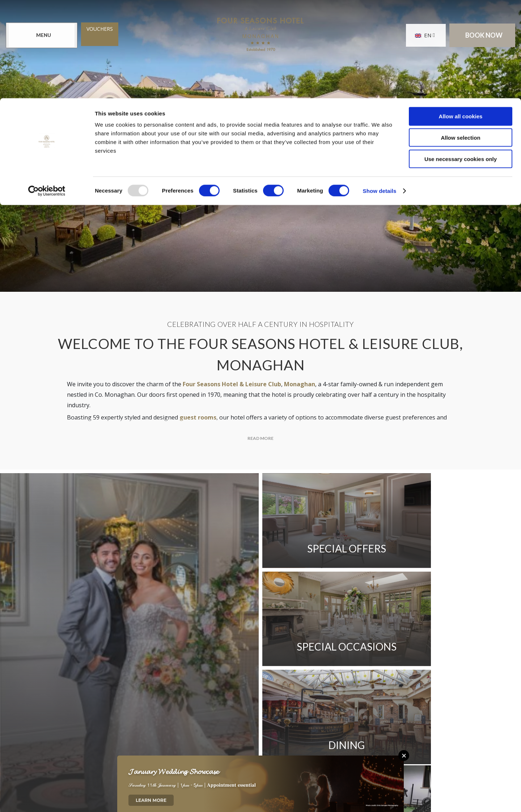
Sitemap (164, 699)
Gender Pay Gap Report (345, 679)
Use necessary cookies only (461, 61)
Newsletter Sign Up (221, 679)
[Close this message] (404, 756)
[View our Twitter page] (260, 738)
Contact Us (110, 679)
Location (159, 679)
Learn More (151, 800)
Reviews (280, 679)
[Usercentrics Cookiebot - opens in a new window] (47, 93)
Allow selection (460, 39)
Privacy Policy (113, 699)
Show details (380, 92)
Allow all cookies (461, 18)
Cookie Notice (214, 699)
